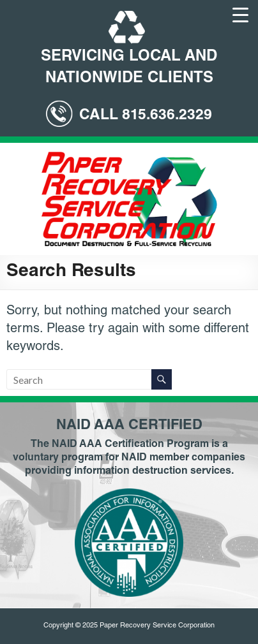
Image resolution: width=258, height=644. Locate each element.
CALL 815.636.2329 (146, 116)
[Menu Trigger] (241, 14)
